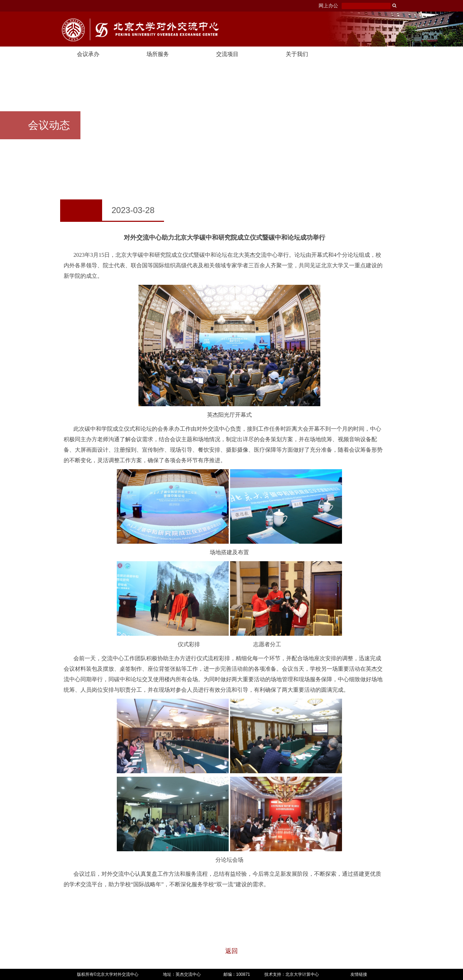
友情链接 (359, 974)
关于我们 (297, 54)
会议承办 (88, 54)
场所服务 (158, 54)
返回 (231, 951)
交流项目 (227, 54)
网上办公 (328, 6)
